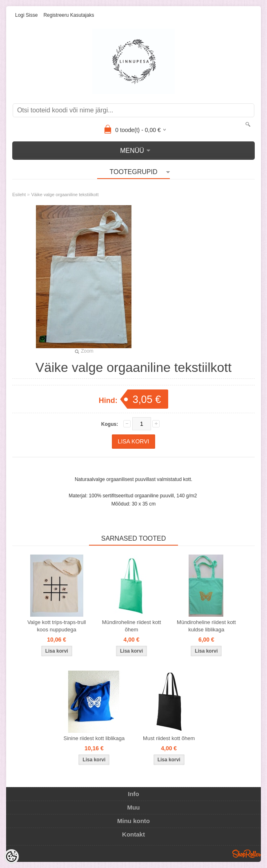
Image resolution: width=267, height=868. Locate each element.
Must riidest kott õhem (169, 738)
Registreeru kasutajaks (69, 15)
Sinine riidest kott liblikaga (94, 738)
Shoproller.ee (247, 854)
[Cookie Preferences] (11, 857)
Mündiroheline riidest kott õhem (132, 626)
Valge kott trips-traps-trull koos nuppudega (57, 626)
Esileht (19, 195)
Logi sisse (26, 15)
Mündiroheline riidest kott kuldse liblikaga (206, 626)
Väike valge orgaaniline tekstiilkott (65, 195)
